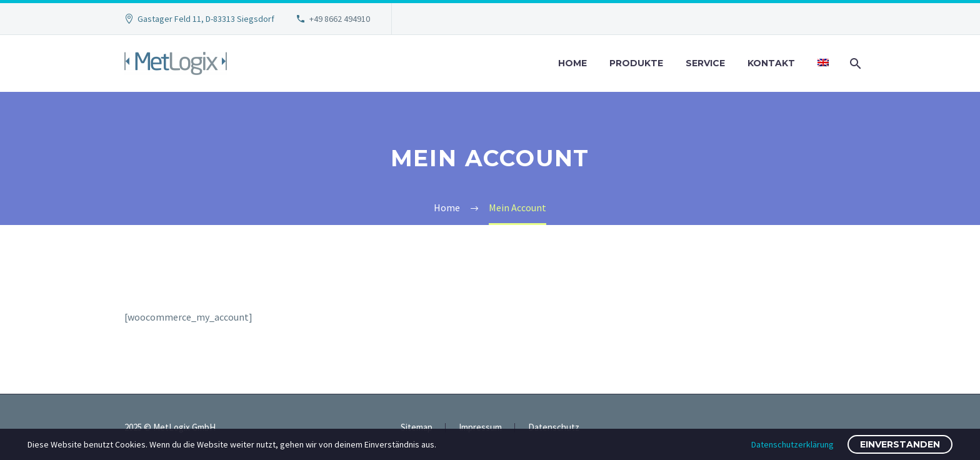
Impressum (480, 428)
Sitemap (417, 428)
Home (572, 63)
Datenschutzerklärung (792, 444)
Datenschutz (554, 428)
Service (705, 63)
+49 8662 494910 (340, 19)
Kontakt (771, 63)
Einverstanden (900, 444)
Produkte (636, 63)
